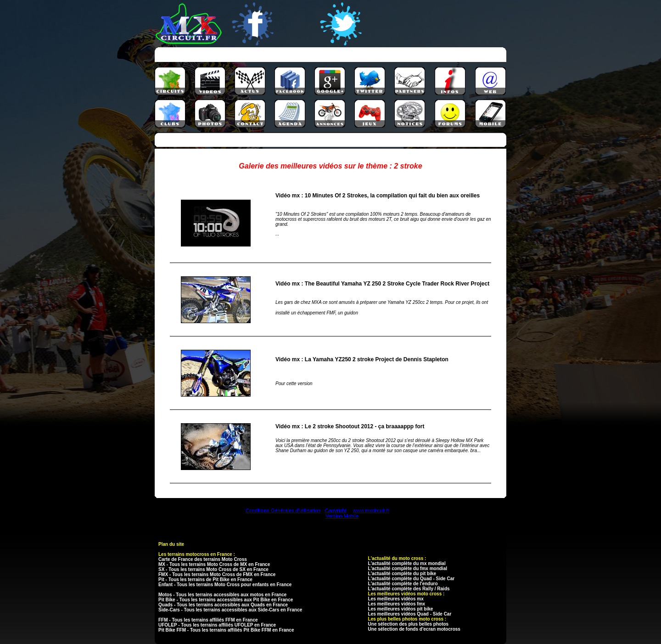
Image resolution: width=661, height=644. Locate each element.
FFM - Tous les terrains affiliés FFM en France (208, 620)
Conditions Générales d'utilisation (283, 510)
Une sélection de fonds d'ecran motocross (414, 629)
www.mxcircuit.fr (371, 510)
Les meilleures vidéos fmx (397, 604)
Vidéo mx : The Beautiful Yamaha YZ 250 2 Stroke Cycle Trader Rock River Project (382, 284)
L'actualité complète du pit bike (402, 574)
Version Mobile (342, 516)
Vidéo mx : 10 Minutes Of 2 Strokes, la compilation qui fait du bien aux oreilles (378, 196)
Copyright (336, 510)
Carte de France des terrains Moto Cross (203, 559)
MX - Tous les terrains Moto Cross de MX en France (214, 564)
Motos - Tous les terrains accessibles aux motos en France (222, 595)
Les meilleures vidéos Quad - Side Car (410, 614)
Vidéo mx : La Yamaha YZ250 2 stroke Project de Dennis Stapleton (362, 359)
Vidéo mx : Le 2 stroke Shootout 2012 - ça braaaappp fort (350, 426)
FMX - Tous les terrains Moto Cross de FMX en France (217, 574)
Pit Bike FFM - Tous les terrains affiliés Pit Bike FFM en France (226, 630)
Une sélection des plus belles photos (409, 624)
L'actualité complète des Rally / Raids (409, 589)
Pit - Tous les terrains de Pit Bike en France (205, 580)
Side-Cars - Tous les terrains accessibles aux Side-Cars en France (230, 610)
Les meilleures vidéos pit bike (401, 609)
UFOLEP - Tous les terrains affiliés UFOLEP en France (217, 625)
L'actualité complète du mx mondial (407, 563)
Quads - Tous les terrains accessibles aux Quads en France (223, 605)
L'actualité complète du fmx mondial (408, 568)
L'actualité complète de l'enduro (403, 584)
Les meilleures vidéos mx (396, 599)
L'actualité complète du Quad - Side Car (412, 579)
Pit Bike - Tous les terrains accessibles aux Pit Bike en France (226, 600)
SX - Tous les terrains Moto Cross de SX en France (213, 569)
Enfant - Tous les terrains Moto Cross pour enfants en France (225, 585)
